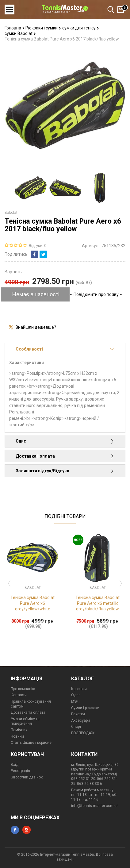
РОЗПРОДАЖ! (83, 733)
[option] (31, 188)
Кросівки (79, 689)
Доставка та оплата (28, 712)
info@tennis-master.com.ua (95, 806)
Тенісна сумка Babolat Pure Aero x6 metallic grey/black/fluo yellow (97, 603)
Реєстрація (20, 771)
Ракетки (78, 714)
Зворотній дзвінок (27, 777)
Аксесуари (80, 720)
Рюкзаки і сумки (43, 28)
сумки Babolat (20, 33)
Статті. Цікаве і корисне (31, 743)
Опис (65, 441)
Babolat (11, 213)
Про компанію (23, 689)
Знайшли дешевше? (36, 327)
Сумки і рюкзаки (85, 708)
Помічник (19, 730)
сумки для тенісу (81, 28)
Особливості (65, 349)
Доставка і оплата (65, 456)
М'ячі (76, 701)
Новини (17, 736)
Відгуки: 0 (38, 246)
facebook (15, 830)
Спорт (76, 727)
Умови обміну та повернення (25, 721)
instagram (27, 830)
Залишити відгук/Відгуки (65, 471)
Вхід (15, 765)
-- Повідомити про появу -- (96, 294)
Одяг (76, 695)
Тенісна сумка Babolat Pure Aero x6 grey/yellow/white (32, 603)
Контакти (19, 695)
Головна (15, 28)
